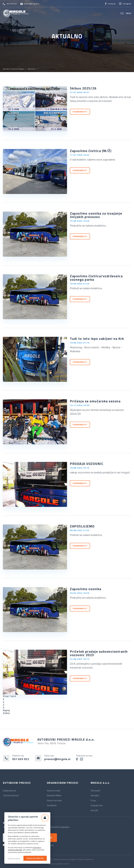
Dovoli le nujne (14, 858)
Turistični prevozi (11, 796)
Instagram (127, 4)
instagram (81, 759)
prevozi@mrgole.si (32, 4)
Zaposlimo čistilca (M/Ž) (91, 151)
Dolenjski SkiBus (54, 796)
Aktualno (32, 69)
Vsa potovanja (53, 791)
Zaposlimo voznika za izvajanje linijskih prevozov (96, 215)
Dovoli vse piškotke (35, 858)
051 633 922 (12, 4)
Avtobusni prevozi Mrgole (16, 13)
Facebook (112, 4)
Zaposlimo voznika (86, 589)
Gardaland (52, 806)
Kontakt (95, 811)
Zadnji (6, 713)
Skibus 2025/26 (83, 88)
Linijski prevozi (9, 791)
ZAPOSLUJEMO (82, 526)
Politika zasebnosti (85, 859)
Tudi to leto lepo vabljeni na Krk (97, 339)
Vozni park (95, 791)
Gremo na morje (54, 801)
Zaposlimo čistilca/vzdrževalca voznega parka (96, 278)
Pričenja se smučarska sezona (95, 401)
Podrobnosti (80, 112)
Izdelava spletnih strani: (67, 864)
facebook (77, 759)
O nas (93, 801)
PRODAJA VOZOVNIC (87, 464)
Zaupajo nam (97, 806)
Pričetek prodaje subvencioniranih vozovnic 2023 (99, 653)
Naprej (6, 710)
